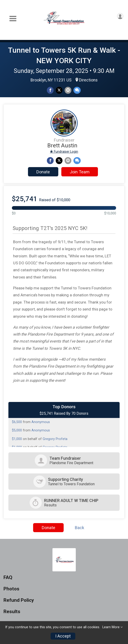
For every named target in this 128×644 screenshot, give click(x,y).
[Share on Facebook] (50, 90)
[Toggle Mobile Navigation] (13, 19)
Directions (88, 80)
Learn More (111, 627)
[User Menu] (120, 16)
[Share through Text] (77, 90)
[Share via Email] (68, 90)
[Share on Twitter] (59, 90)
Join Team (80, 172)
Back (80, 528)
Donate (43, 172)
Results (12, 612)
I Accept (63, 636)
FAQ (8, 578)
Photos (11, 589)
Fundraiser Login (64, 152)
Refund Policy (19, 600)
